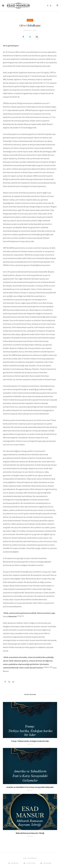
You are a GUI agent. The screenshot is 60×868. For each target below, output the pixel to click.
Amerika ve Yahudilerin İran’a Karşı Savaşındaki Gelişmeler (30, 787)
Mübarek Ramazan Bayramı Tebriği (30, 833)
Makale (30, 20)
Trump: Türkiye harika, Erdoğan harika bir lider (30, 741)
